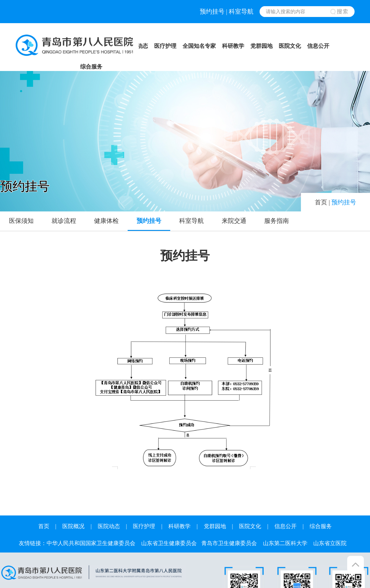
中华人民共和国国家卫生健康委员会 (91, 543)
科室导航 (241, 11)
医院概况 (73, 526)
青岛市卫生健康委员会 (229, 543)
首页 (321, 202)
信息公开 (318, 46)
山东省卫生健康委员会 (169, 543)
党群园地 (261, 46)
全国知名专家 (199, 46)
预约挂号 (212, 11)
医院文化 (290, 46)
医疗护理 (165, 46)
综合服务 (91, 67)
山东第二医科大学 (285, 543)
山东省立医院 (330, 543)
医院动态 (109, 526)
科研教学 (233, 46)
